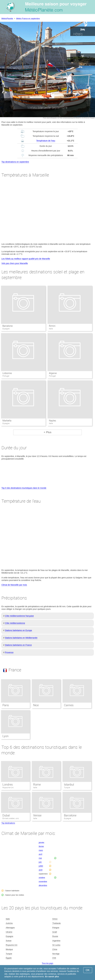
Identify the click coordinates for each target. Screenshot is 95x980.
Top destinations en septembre (15, 162)
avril (40, 854)
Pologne (56, 928)
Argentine (56, 941)
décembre (43, 885)
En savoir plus (52, 977)
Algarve (53, 373)
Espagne (67, 818)
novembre (43, 881)
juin (40, 862)
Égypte (9, 958)
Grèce (55, 919)
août (40, 870)
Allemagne (10, 928)
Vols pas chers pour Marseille (15, 263)
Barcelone (8, 326)
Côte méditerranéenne (15, 623)
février (41, 846)
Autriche (9, 923)
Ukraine (9, 932)
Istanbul (69, 785)
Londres (8, 785)
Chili (54, 958)
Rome (37, 785)
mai (40, 858)
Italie (35, 787)
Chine (55, 949)
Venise (37, 815)
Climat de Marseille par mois (14, 585)
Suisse (9, 941)
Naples (52, 421)
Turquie (67, 787)
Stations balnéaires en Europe (18, 630)
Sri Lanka (56, 945)
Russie (55, 936)
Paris (6, 705)
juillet (41, 866)
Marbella (7, 421)
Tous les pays (48, 963)
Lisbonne (7, 373)
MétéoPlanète (7, 18)
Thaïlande (56, 923)
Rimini (52, 326)
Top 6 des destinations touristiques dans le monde (24, 488)
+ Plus (47, 432)
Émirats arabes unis (11, 818)
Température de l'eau (46, 141)
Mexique (9, 949)
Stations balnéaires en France (18, 645)
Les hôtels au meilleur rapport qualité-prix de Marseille (26, 259)
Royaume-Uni (8, 787)
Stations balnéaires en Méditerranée (21, 638)
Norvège (56, 954)
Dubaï (6, 815)
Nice (36, 705)
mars (41, 850)
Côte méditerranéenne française (19, 616)
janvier (41, 842)
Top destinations (8, 823)
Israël (55, 932)
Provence (9, 652)
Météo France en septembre (28, 18)
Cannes (69, 705)
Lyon (5, 736)
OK (88, 970)
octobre (42, 878)
